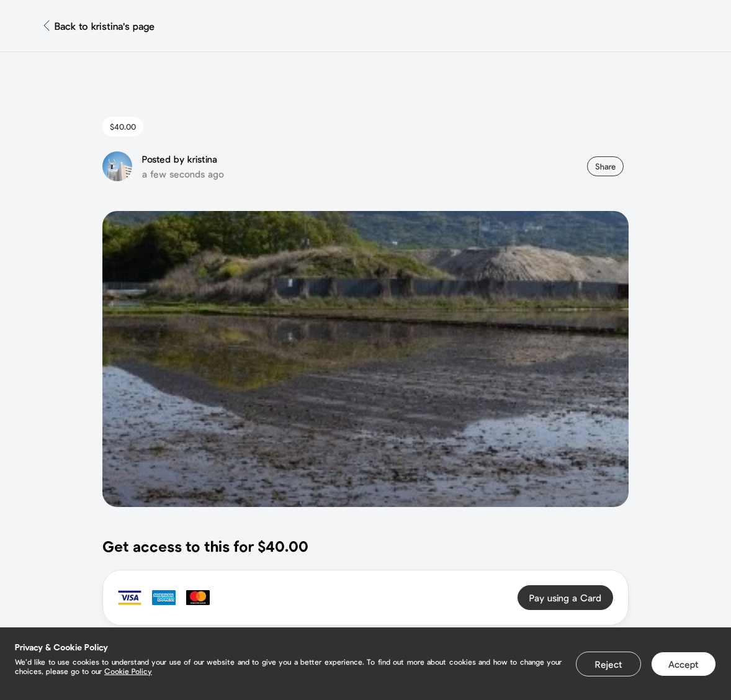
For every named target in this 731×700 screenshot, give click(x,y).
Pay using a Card (565, 598)
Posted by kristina (180, 159)
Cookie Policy (128, 671)
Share (605, 166)
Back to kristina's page (105, 26)
